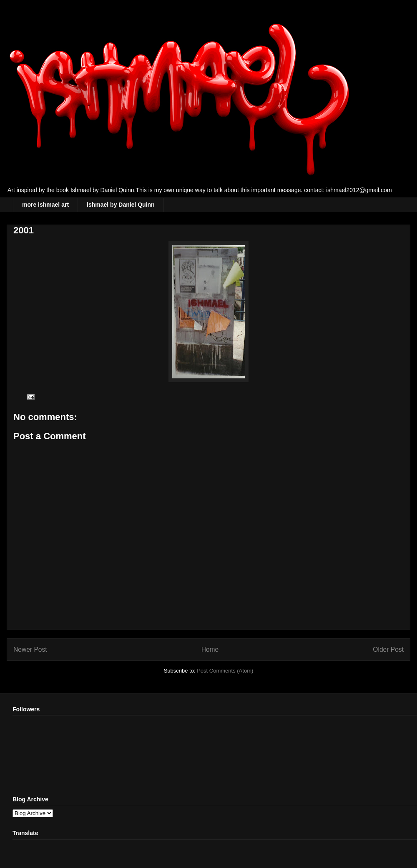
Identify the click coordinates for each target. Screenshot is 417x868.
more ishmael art (45, 205)
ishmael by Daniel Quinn (121, 205)
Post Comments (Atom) (225, 671)
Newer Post (30, 649)
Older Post (388, 649)
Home (210, 649)
